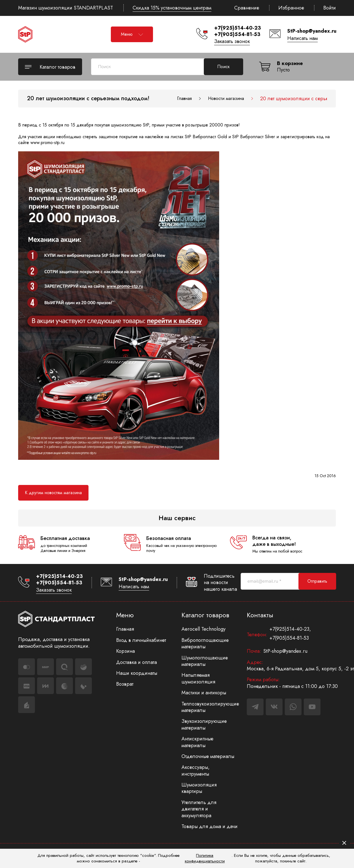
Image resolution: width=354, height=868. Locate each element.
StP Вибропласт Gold (206, 137)
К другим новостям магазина (53, 493)
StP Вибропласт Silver (254, 137)
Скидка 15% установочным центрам (172, 8)
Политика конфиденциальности (205, 858)
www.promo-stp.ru (47, 143)
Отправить (317, 581)
